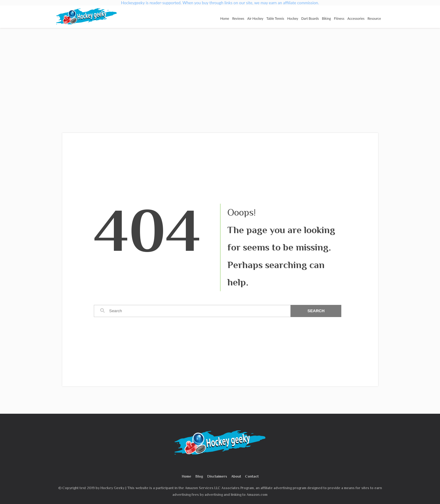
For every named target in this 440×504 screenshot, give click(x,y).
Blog (199, 476)
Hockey (293, 18)
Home (225, 18)
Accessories (356, 18)
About (236, 476)
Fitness (339, 18)
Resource (374, 18)
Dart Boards (310, 18)
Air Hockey (255, 18)
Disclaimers (217, 476)
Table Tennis (275, 18)
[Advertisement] (220, 74)
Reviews (238, 18)
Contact (252, 476)
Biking (326, 18)
